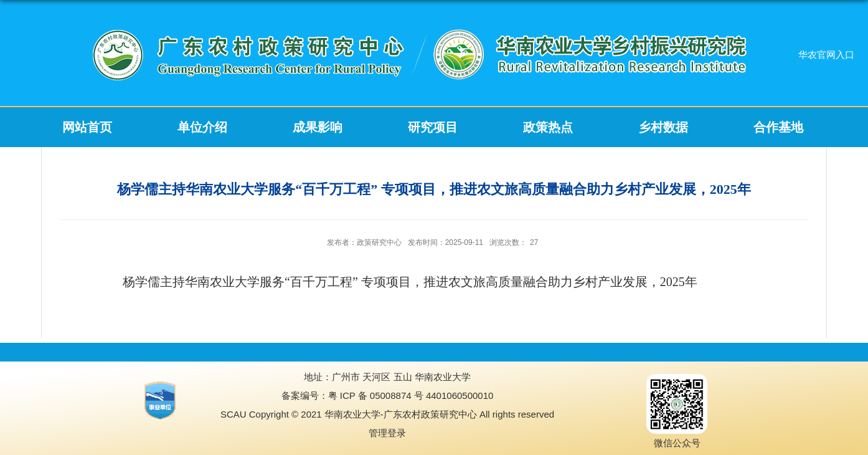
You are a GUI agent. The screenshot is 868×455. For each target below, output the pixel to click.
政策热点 (548, 127)
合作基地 (778, 127)
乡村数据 (663, 127)
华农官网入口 (826, 55)
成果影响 (318, 127)
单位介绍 (202, 127)
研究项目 (433, 127)
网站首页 (87, 127)
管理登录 (387, 433)
